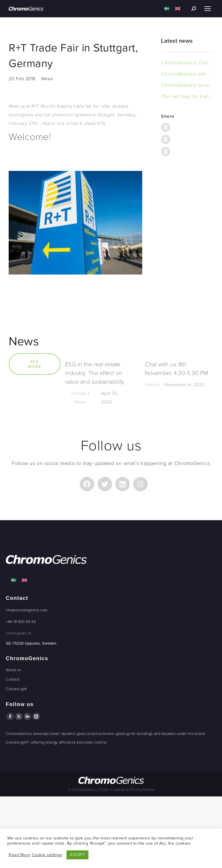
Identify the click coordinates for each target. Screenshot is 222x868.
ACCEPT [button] (77, 855)
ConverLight (16, 689)
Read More (20, 855)
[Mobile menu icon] (208, 9)
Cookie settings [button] (47, 855)
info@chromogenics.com (27, 610)
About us (13, 670)
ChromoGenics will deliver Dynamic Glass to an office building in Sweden (187, 74)
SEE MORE (35, 364)
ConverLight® (17, 742)
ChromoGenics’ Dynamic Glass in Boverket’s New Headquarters (187, 63)
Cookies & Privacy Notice (133, 790)
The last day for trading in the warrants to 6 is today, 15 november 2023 (187, 96)
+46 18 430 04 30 (21, 622)
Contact (13, 680)
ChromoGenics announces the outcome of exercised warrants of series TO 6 (187, 85)
